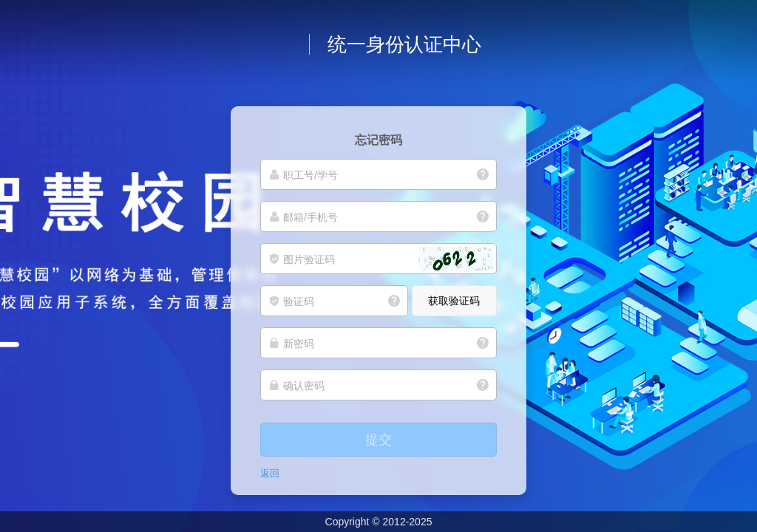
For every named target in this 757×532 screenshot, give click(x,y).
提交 (378, 440)
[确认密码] (378, 385)
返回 (270, 473)
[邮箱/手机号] (378, 216)
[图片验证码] (378, 259)
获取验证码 (454, 301)
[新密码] (378, 343)
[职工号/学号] (378, 174)
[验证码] (334, 301)
